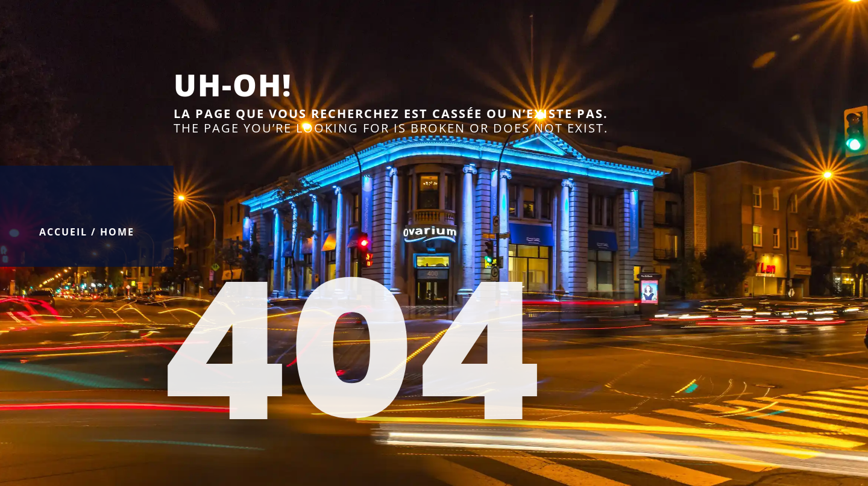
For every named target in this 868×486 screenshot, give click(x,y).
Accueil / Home (87, 232)
